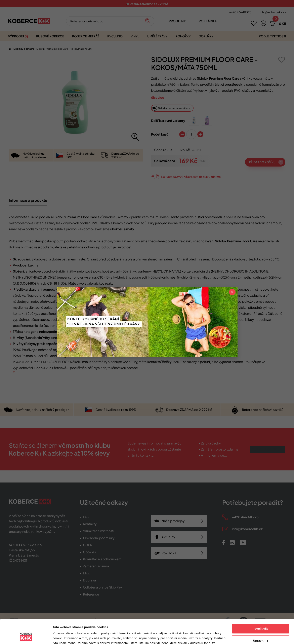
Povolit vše (260, 606)
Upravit (261, 618)
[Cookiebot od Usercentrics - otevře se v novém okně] (26, 636)
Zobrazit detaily (64, 636)
